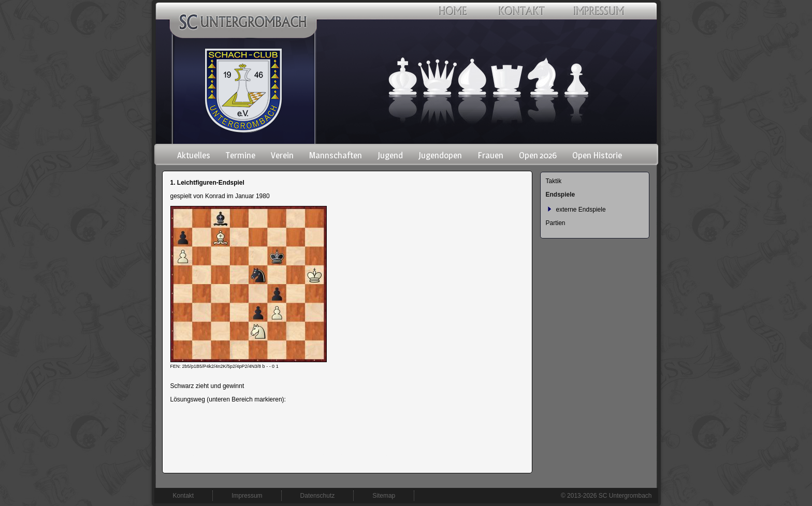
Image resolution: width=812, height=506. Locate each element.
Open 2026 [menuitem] (538, 155)
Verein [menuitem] (282, 155)
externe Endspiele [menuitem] (581, 210)
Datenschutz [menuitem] (318, 496)
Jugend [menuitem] (390, 155)
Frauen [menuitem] (490, 155)
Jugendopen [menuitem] (440, 155)
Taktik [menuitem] (554, 181)
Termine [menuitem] (241, 155)
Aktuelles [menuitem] (194, 155)
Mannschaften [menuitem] (336, 155)
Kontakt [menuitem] (184, 496)
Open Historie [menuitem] (597, 155)
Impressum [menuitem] (247, 496)
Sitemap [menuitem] (384, 496)
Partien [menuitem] (556, 223)
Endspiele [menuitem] (561, 195)
